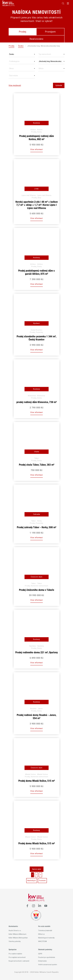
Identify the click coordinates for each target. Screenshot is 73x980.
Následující (32, 881)
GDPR (40, 954)
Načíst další (37, 869)
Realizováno (36, 39)
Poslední (42, 881)
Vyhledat (59, 85)
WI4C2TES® (42, 941)
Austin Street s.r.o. (15, 931)
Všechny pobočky (15, 941)
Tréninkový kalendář (45, 931)
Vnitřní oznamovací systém (48, 965)
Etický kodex (42, 961)
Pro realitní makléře (15, 954)
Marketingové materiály (46, 938)
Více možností (15, 85)
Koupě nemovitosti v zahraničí (19, 961)
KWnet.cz (41, 934)
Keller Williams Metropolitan (18, 938)
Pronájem (50, 32)
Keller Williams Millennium (18, 934)
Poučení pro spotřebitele (47, 957)
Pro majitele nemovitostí (17, 957)
